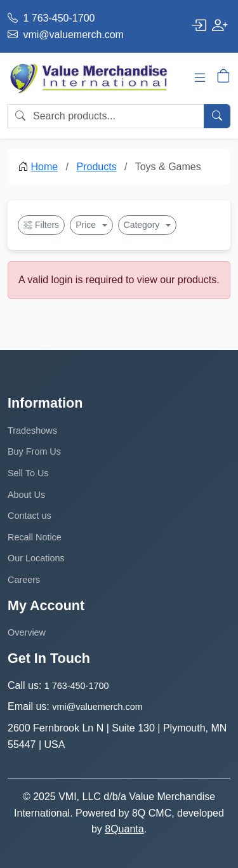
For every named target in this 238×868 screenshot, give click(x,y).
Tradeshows (32, 431)
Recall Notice (35, 537)
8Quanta (124, 829)
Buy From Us (34, 451)
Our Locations (36, 558)
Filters (41, 225)
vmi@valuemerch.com (66, 35)
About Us (26, 495)
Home (44, 167)
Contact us (30, 516)
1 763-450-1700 (51, 18)
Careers (24, 580)
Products (97, 167)
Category (143, 225)
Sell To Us (28, 473)
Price (87, 225)
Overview (27, 632)
